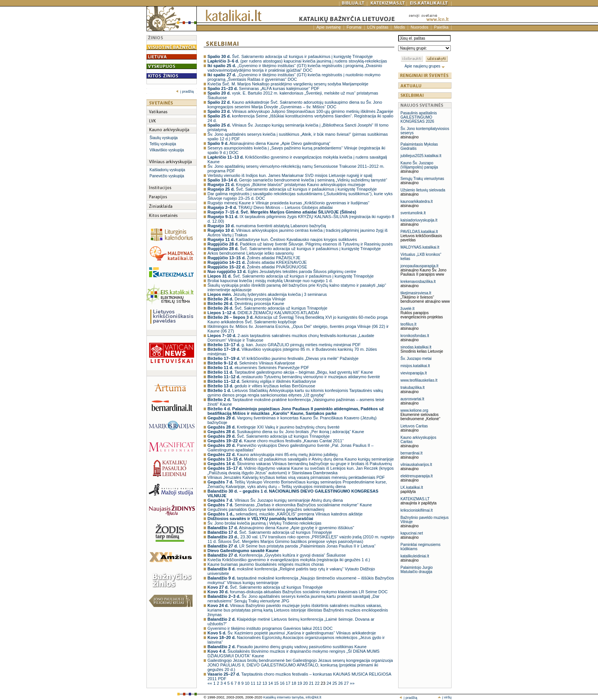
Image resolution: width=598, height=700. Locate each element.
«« (210, 683)
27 (347, 683)
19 (300, 683)
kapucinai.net (412, 533)
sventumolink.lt (413, 213)
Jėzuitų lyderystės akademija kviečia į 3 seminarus (267, 294)
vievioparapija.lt (414, 373)
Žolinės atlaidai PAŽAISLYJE (254, 258)
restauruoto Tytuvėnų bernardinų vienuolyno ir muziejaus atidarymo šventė (294, 377)
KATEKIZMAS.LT (415, 499)
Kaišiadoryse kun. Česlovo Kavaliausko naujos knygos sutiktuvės (282, 239)
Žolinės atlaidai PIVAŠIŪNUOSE (257, 267)
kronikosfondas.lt (415, 336)
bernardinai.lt (412, 453)
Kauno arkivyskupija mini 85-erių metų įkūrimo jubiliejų (272, 454)
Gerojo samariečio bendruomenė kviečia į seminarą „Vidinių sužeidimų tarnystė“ (297, 180)
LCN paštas (378, 27)
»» (352, 683)
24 (329, 683)
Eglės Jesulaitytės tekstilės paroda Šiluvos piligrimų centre (282, 271)
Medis (399, 27)
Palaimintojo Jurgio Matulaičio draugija (417, 570)
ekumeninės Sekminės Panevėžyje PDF (258, 368)
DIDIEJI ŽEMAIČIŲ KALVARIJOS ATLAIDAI (263, 313)
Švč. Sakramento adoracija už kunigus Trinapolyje (267, 308)
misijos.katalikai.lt (415, 366)
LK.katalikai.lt (412, 487)
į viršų (444, 697)
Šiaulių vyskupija (164, 138)
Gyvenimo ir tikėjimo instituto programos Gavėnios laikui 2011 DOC (270, 628)
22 (318, 683)
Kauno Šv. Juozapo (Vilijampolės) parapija (419, 165)
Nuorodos (420, 27)
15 (277, 683)
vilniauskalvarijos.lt (416, 465)
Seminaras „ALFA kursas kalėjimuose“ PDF (263, 88)
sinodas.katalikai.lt (416, 347)
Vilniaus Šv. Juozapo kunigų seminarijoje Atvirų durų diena (275, 500)
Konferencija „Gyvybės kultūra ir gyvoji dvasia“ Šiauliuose (277, 555)
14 (271, 683)
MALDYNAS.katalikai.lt (420, 247)
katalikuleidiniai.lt (415, 556)
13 (265, 683)
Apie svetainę (329, 27)
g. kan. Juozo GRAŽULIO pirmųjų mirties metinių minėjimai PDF (284, 345)
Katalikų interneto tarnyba (283, 697)
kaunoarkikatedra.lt (417, 201)
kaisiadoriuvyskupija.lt (419, 220)
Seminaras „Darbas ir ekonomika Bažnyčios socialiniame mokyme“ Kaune (290, 505)
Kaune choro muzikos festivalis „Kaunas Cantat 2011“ (276, 441)
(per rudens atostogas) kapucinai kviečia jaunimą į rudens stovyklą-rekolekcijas (297, 61)
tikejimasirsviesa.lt (416, 293)
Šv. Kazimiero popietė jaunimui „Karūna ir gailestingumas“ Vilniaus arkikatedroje (292, 633)
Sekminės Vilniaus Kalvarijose (251, 363)
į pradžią (185, 92)
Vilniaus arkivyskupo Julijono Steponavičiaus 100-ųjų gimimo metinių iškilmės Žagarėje (300, 111)
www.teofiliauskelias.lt (419, 380)
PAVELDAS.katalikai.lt (419, 232)
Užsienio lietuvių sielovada (423, 190)
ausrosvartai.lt (412, 399)
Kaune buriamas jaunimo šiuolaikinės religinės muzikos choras (266, 564)
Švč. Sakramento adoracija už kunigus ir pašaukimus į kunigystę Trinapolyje (290, 56)
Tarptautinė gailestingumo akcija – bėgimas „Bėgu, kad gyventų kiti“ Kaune (290, 372)
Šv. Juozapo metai (416, 359)
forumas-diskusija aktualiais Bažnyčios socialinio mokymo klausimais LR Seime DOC (298, 592)
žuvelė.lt (408, 309)
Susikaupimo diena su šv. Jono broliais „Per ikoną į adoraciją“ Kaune (286, 432)
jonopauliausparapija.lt (420, 266)
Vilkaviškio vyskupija (167, 150)
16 (283, 683)
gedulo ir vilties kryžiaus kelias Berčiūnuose (261, 386)
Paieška (441, 27)
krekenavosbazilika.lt (418, 282)
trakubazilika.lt (412, 388)
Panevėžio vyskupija (167, 176)
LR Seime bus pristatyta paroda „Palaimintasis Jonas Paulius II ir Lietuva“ (292, 546)
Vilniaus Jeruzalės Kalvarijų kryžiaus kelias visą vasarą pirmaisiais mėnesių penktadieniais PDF (296, 477)
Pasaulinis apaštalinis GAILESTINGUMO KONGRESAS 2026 (419, 117)
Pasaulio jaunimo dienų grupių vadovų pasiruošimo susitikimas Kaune (287, 647)
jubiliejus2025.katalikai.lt (421, 156)
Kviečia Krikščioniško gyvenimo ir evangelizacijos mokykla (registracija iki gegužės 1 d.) (289, 560)
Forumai (354, 27)
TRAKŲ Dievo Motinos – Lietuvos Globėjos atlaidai (270, 207)
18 (294, 683)
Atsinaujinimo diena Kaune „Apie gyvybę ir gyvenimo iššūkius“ (281, 528)
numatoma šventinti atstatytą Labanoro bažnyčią (267, 226)
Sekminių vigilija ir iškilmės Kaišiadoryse (262, 381)
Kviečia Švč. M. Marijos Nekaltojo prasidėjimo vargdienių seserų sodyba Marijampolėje (288, 84)
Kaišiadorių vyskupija (167, 170)
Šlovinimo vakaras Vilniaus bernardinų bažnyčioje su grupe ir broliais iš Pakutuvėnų (300, 464)
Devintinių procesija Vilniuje (247, 299)
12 (260, 683)
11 (253, 683)
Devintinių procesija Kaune (246, 303)
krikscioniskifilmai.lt (416, 510)
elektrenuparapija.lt (417, 476)
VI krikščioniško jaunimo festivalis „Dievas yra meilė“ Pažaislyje (283, 358)
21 (312, 683)
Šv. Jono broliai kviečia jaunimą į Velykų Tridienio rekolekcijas (264, 523)
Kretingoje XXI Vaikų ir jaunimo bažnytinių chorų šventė (273, 427)
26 (341, 683)
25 (335, 683)
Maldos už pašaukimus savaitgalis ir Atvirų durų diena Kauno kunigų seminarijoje (301, 459)
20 (306, 683)
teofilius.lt (408, 324)
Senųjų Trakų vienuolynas (422, 179)
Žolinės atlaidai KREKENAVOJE (257, 262)
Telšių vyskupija (163, 144)
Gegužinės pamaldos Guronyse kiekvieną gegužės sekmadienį (266, 509)
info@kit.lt (313, 697)
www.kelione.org (414, 410)
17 (289, 683)
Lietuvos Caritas (414, 426)
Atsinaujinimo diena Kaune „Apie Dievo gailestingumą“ (269, 143)
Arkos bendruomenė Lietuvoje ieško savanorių (251, 253)
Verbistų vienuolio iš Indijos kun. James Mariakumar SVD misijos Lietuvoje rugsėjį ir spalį (290, 175)
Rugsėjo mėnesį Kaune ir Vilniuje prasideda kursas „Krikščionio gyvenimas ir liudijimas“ (289, 203)
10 (248, 683)
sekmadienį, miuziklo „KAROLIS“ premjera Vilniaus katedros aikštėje (285, 514)
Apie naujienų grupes (425, 66)
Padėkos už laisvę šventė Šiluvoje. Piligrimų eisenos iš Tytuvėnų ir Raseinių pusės (300, 244)
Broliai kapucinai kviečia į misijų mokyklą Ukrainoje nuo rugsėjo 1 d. (270, 281)
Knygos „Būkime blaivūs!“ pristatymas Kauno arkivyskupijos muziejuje (286, 185)
